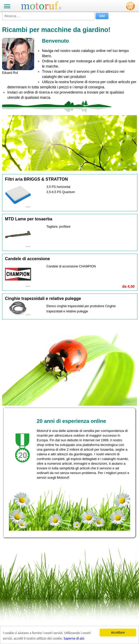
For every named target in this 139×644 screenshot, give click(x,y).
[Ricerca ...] (48, 16)
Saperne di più (74, 638)
